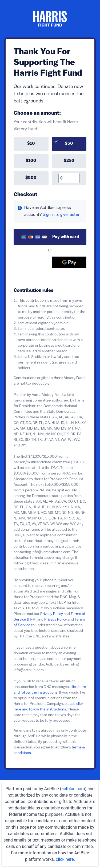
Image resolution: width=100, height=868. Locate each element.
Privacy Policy (52, 614)
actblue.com (73, 789)
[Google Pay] (69, 262)
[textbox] (71, 178)
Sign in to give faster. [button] (62, 215)
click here (65, 859)
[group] (50, 161)
